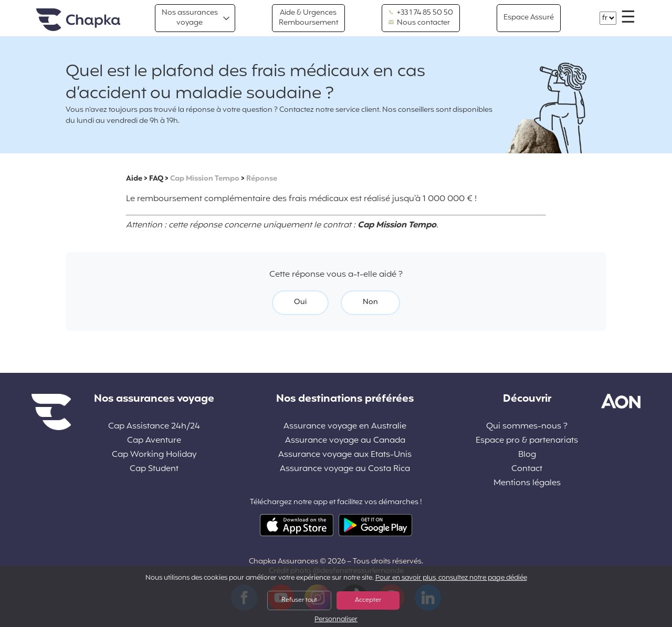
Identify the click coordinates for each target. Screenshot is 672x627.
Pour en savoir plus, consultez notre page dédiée (451, 578)
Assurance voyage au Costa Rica (345, 469)
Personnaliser (336, 620)
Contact (527, 469)
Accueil (78, 20)
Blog (527, 455)
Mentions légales (527, 483)
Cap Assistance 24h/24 (154, 427)
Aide (134, 179)
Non (370, 302)
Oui (300, 302)
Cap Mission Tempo (205, 179)
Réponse (262, 179)
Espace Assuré (529, 18)
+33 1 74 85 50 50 (421, 13)
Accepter (368, 600)
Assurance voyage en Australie (345, 427)
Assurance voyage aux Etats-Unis (345, 455)
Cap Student (154, 469)
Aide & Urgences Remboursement (308, 18)
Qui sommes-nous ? (527, 427)
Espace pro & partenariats (527, 441)
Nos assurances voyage (190, 18)
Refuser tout (299, 600)
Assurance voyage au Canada (345, 441)
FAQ (156, 179)
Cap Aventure (154, 441)
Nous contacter (419, 23)
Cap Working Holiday (154, 455)
